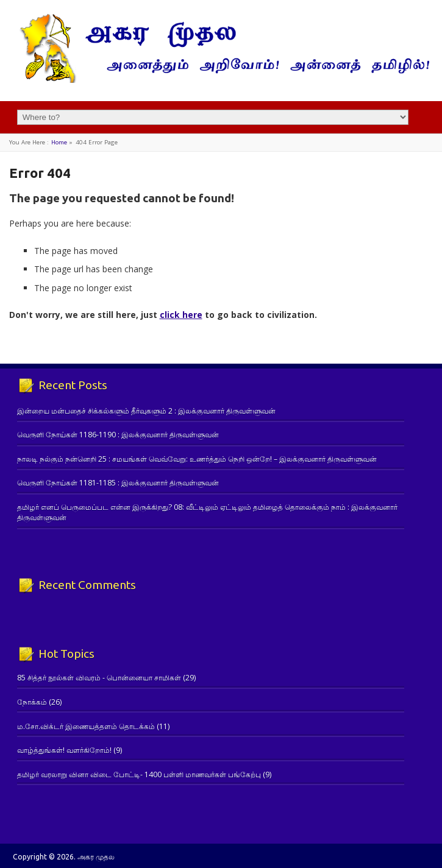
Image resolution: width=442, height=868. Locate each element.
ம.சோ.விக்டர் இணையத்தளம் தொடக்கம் (86, 726)
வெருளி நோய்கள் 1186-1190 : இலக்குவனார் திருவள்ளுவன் (118, 435)
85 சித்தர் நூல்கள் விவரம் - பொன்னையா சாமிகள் (99, 678)
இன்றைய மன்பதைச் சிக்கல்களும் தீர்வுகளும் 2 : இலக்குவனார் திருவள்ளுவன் (146, 411)
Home (59, 142)
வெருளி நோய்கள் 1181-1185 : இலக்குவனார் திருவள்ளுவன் (118, 483)
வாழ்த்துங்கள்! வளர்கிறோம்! (64, 750)
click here (181, 315)
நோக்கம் (32, 702)
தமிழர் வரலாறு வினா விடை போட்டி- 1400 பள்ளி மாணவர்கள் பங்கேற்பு (139, 774)
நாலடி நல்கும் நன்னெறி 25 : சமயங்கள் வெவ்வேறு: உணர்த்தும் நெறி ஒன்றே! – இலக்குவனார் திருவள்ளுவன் (197, 459)
